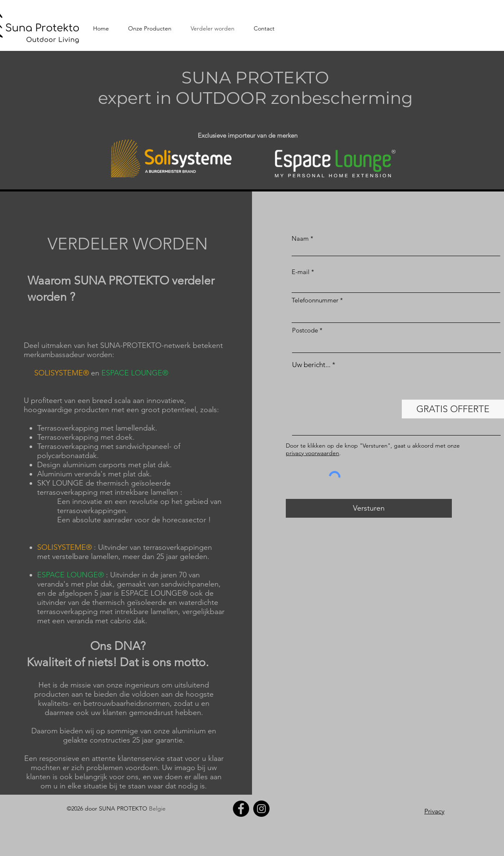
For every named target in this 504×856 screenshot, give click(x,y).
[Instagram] (261, 809)
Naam (300, 238)
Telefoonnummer (315, 300)
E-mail (301, 272)
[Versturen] (369, 508)
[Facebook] (241, 809)
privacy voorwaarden (312, 453)
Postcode (305, 330)
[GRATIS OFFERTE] (453, 409)
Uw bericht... (311, 365)
